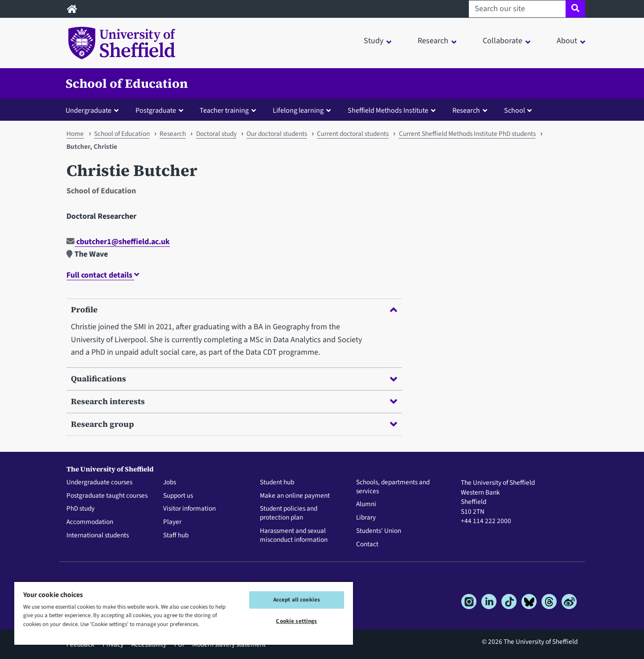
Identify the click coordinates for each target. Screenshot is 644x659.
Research (173, 134)
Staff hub (176, 536)
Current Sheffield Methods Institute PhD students (467, 134)
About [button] (567, 41)
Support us (178, 496)
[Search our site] (517, 9)
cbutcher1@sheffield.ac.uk (118, 242)
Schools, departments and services (393, 487)
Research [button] (433, 41)
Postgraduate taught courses (107, 496)
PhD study (80, 509)
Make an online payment (295, 496)
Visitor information (189, 509)
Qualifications (234, 379)
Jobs (170, 483)
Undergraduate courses (99, 483)
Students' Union (379, 531)
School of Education (127, 83)
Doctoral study (216, 134)
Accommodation (90, 522)
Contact (367, 544)
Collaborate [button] (502, 41)
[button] (94, 110)
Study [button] (373, 41)
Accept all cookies (297, 600)
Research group (234, 424)
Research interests (234, 401)
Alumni (366, 504)
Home (75, 134)
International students (98, 536)
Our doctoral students (277, 134)
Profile (234, 309)
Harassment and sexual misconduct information (294, 536)
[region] (184, 613)
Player (172, 522)
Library (366, 518)
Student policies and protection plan (289, 513)
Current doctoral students (353, 134)
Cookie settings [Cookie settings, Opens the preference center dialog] (296, 621)
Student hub (277, 483)
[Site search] (575, 9)
